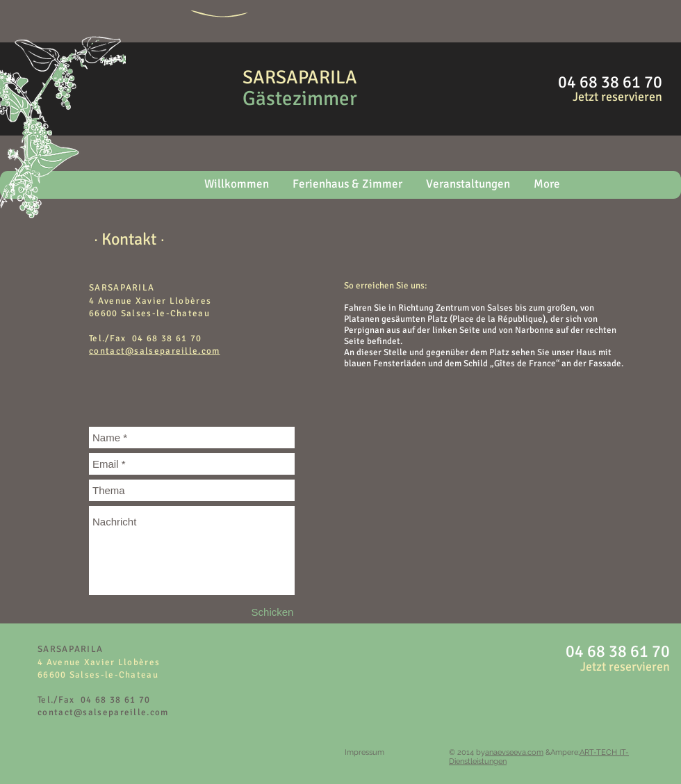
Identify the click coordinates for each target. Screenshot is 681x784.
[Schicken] (272, 612)
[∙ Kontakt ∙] (129, 239)
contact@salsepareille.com (103, 712)
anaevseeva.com (514, 752)
